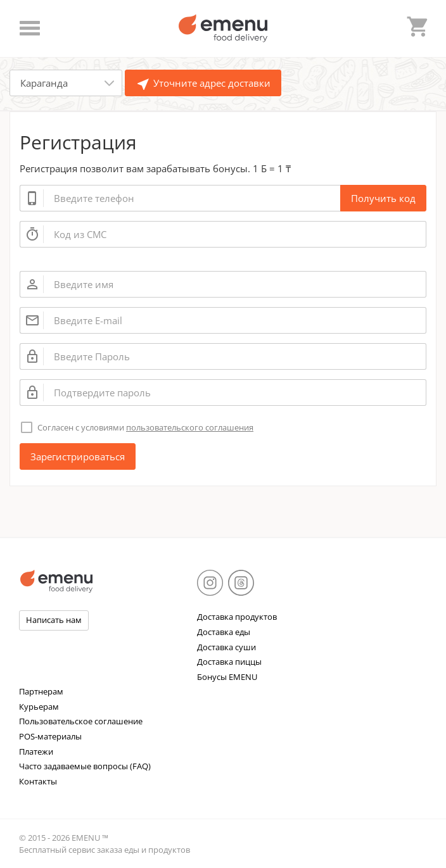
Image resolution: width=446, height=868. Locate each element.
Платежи (36, 752)
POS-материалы (50, 736)
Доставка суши (226, 647)
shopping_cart (416, 25)
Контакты (38, 781)
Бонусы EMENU (227, 677)
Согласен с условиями (145, 427)
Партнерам (41, 691)
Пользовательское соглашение (81, 721)
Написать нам (54, 620)
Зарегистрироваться (78, 456)
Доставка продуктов (237, 617)
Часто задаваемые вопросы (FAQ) (85, 766)
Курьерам (39, 707)
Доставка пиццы (229, 662)
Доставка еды (224, 632)
